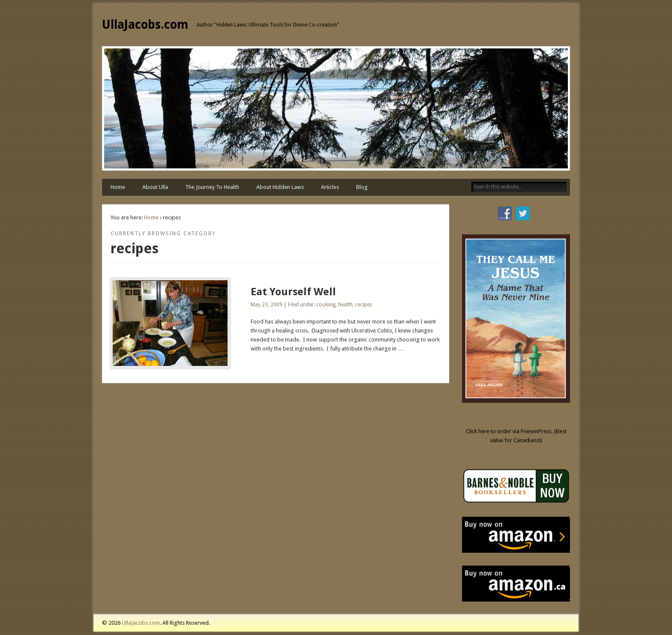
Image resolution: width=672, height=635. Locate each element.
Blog (362, 187)
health (345, 305)
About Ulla (155, 187)
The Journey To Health (212, 187)
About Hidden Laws (280, 187)
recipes (364, 305)
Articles (330, 187)
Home (118, 187)
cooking (326, 305)
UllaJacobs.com (145, 25)
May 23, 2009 (267, 305)
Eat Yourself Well (293, 292)
